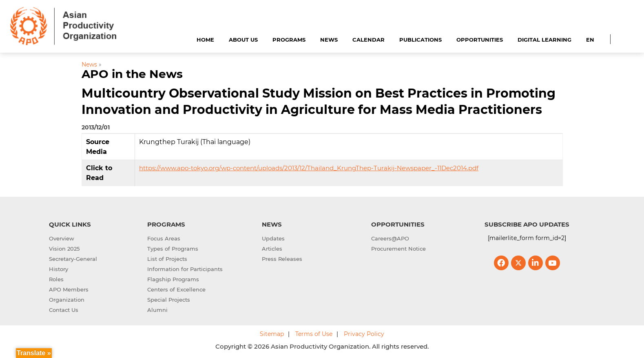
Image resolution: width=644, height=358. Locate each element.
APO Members (69, 289)
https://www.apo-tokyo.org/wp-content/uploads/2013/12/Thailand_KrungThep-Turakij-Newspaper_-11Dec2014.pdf (309, 168)
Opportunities (480, 40)
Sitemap (272, 334)
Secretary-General (73, 259)
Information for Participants (185, 269)
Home (205, 40)
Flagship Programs (173, 279)
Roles (56, 279)
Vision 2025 (64, 249)
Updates (273, 238)
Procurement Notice (398, 249)
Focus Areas (164, 238)
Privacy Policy (364, 334)
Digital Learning (544, 40)
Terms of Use (314, 334)
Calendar (368, 40)
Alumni (157, 310)
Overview (62, 238)
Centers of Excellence (176, 289)
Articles (272, 249)
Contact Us (64, 310)
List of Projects (167, 259)
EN (590, 40)
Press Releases (282, 259)
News (329, 40)
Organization (67, 300)
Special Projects (169, 300)
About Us (243, 40)
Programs (289, 40)
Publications (420, 40)
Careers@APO (390, 238)
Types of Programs (173, 249)
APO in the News (132, 74)
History (59, 269)
